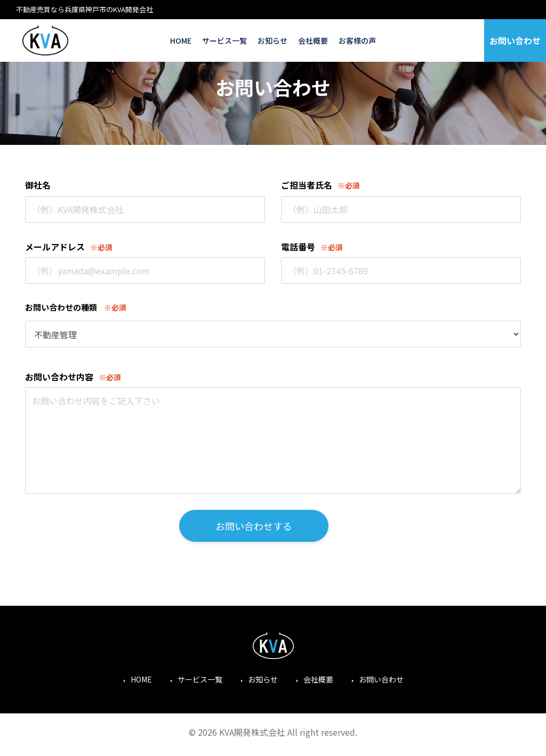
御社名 (38, 185)
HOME (181, 40)
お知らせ (272, 40)
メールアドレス (55, 247)
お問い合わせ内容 (59, 377)
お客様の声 (357, 40)
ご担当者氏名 (307, 185)
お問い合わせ (515, 40)
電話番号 (298, 247)
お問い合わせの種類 (61, 307)
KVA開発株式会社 (46, 40)
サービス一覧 (224, 40)
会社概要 (313, 40)
